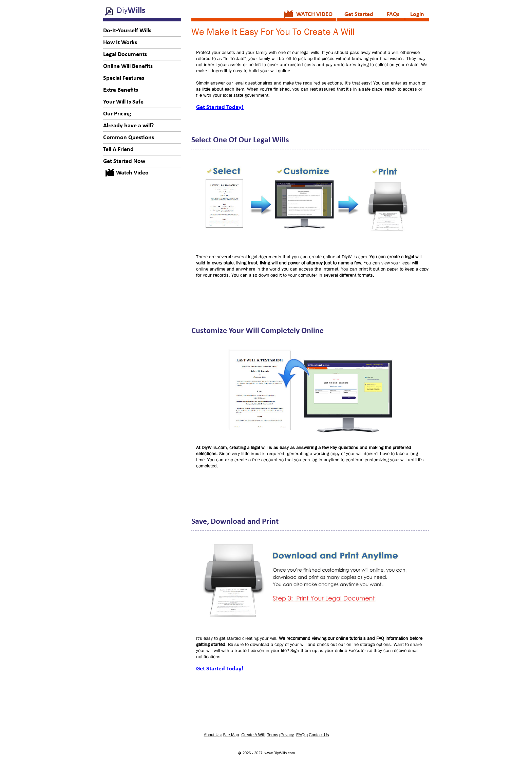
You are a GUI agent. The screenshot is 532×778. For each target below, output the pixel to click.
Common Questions (129, 138)
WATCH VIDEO (314, 14)
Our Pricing (117, 114)
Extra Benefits (121, 90)
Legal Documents (125, 54)
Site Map (231, 735)
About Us (212, 735)
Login (417, 14)
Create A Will (253, 735)
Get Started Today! (220, 107)
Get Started (359, 14)
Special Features (124, 78)
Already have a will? (128, 126)
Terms (273, 735)
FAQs (393, 14)
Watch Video (132, 173)
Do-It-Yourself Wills (127, 31)
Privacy (287, 735)
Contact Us (319, 735)
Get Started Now (124, 161)
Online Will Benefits (128, 66)
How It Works (120, 43)
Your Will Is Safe (123, 102)
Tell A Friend (118, 150)
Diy (131, 10)
